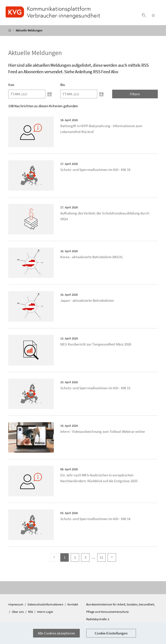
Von (11, 85)
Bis (63, 85)
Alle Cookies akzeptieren (56, 633)
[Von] (27, 94)
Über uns (18, 612)
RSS (31, 612)
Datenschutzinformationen (46, 604)
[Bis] (79, 94)
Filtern (135, 94)
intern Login (45, 612)
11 (103, 557)
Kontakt (73, 604)
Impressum (16, 604)
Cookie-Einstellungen (111, 633)
